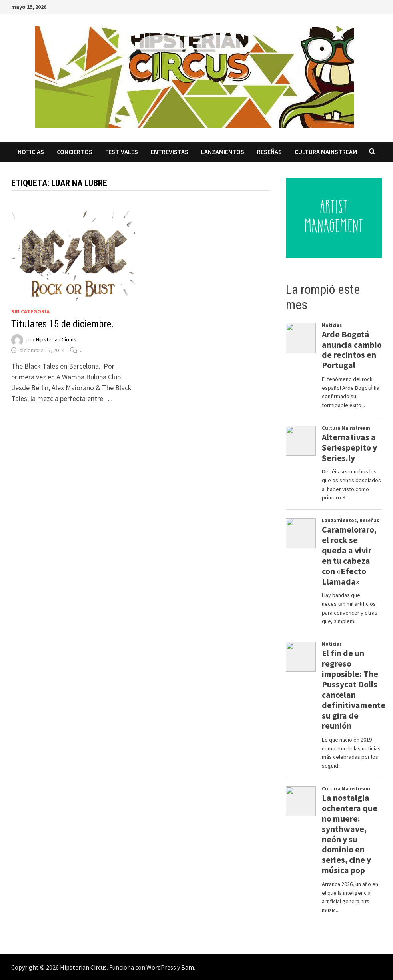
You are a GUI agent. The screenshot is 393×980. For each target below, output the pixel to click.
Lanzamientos (223, 152)
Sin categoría (30, 311)
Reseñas (269, 152)
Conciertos (75, 152)
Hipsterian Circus (56, 339)
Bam (188, 967)
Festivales (122, 152)
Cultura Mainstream (326, 152)
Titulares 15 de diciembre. (63, 324)
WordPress (161, 967)
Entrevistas (170, 152)
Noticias (31, 152)
